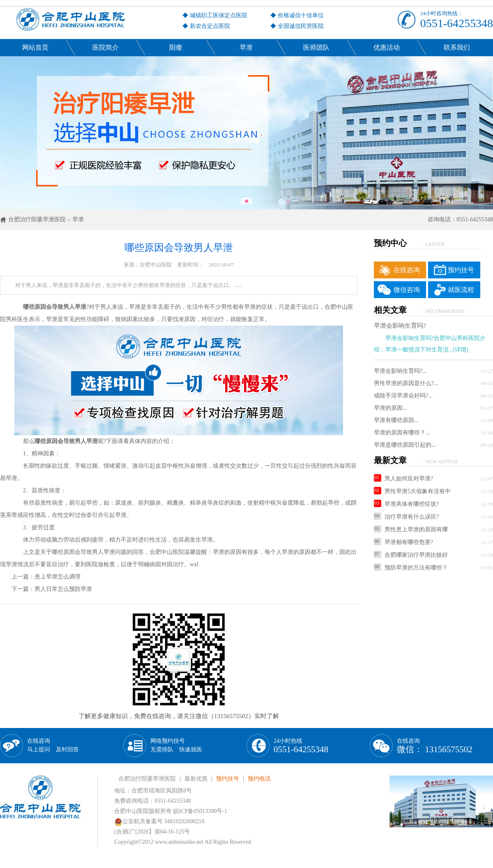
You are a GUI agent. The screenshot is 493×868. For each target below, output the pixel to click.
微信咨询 (407, 290)
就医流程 (461, 290)
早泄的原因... (390, 408)
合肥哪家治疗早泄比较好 (411, 555)
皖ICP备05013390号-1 (200, 811)
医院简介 (106, 47)
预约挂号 (461, 270)
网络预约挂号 (176, 745)
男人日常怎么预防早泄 (63, 589)
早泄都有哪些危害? (403, 542)
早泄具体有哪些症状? (406, 504)
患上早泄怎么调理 (58, 577)
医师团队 (316, 47)
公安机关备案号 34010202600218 (159, 821)
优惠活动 (387, 47)
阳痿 (176, 47)
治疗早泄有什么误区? (406, 517)
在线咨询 (407, 270)
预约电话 (259, 779)
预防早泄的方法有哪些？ (411, 568)
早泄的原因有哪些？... (402, 433)
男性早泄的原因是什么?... (406, 383)
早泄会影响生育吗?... (400, 371)
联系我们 (457, 47)
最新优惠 (196, 779)
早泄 (246, 47)
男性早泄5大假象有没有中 (412, 491)
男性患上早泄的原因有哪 (411, 529)
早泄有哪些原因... (396, 420)
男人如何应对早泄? (403, 479)
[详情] (461, 350)
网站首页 (35, 47)
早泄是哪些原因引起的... (405, 445)
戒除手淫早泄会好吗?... (403, 396)
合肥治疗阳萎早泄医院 (37, 219)
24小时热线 (301, 746)
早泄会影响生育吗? (400, 326)
